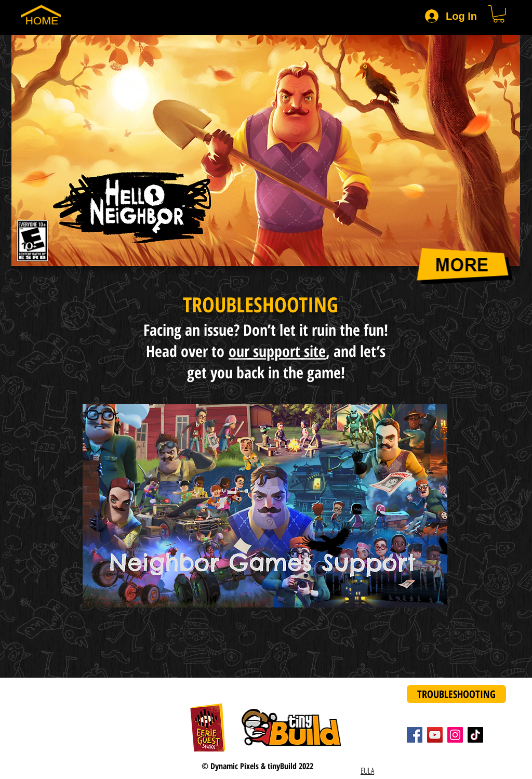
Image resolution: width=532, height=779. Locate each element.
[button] (499, 14)
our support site (277, 351)
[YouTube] (435, 735)
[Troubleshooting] (456, 694)
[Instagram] (455, 735)
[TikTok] (475, 735)
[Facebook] (415, 735)
